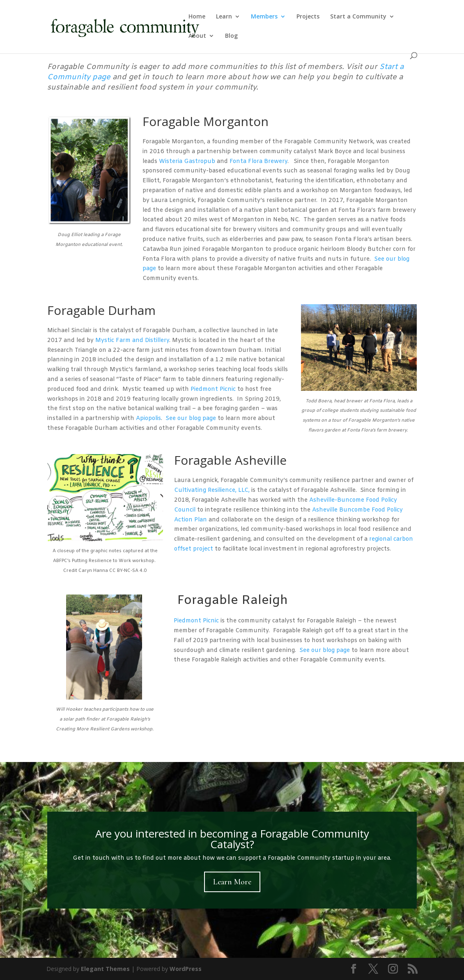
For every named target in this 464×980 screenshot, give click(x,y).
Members (264, 17)
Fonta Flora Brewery (258, 162)
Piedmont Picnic (213, 389)
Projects (308, 17)
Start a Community (358, 17)
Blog (231, 36)
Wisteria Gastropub (187, 162)
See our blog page (191, 419)
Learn (224, 17)
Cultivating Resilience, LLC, (212, 490)
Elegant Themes (105, 969)
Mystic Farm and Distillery (132, 341)
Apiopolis (148, 419)
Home (197, 17)
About (197, 36)
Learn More (232, 882)
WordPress (186, 969)
